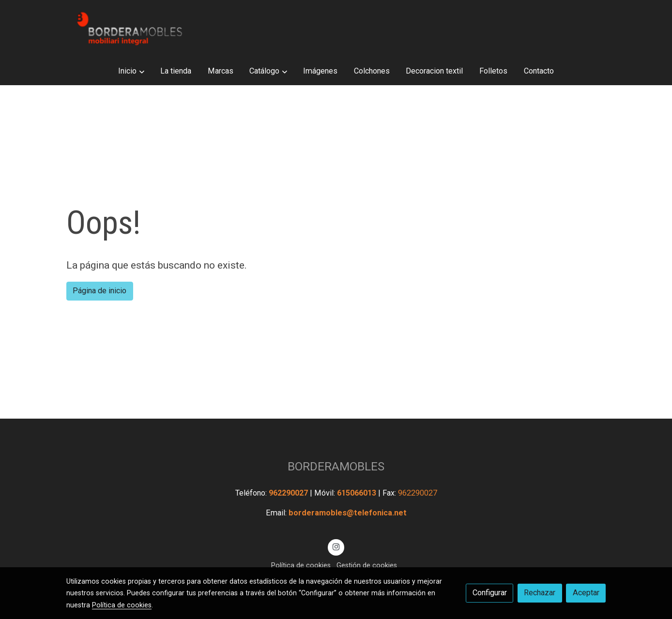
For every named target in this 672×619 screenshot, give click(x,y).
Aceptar (586, 593)
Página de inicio (99, 291)
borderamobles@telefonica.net (348, 513)
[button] (131, 71)
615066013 (358, 493)
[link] (128, 29)
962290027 (289, 493)
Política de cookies (301, 565)
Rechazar (540, 593)
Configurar (490, 593)
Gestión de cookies (367, 565)
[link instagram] (336, 546)
